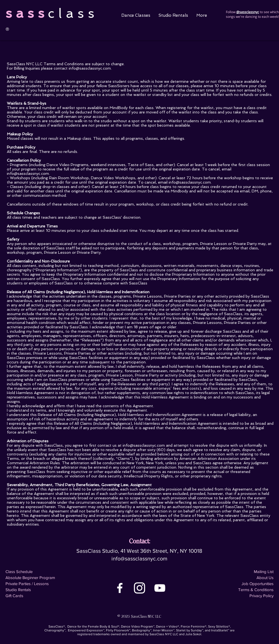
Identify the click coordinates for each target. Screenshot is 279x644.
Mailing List (264, 572)
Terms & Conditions (256, 590)
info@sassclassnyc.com (90, 68)
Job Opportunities (258, 584)
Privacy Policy (261, 596)
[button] (136, 15)
